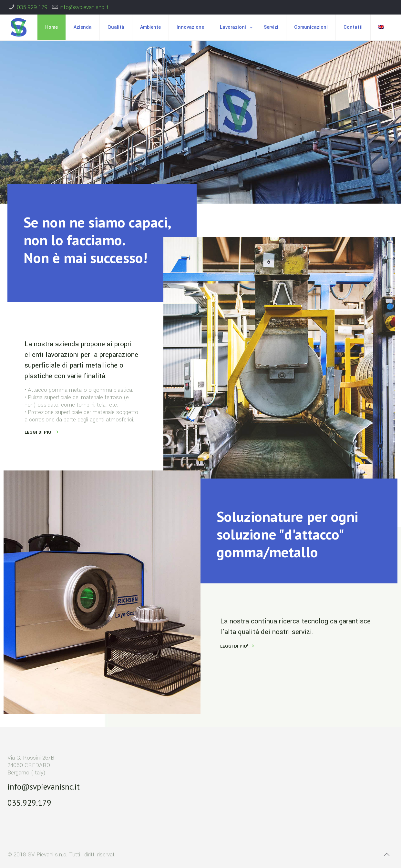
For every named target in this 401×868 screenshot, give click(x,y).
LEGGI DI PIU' (39, 432)
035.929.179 (32, 7)
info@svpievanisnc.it (84, 7)
